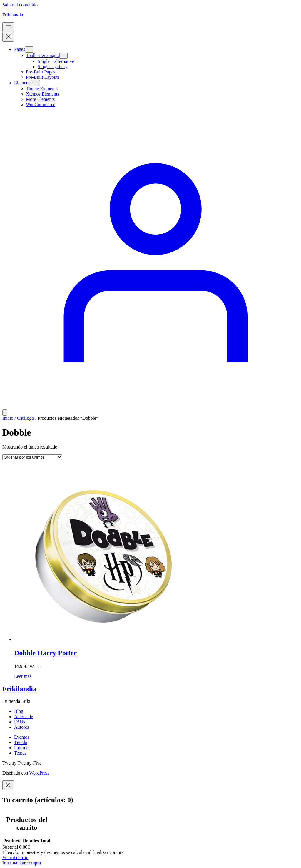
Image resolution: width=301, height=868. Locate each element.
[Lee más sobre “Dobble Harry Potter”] (23, 676)
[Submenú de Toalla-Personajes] (63, 56)
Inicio (8, 418)
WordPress (39, 773)
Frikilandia (13, 15)
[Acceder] (150, 407)
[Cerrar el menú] (8, 37)
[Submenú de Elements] (36, 83)
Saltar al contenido (20, 5)
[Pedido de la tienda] (32, 457)
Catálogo (26, 418)
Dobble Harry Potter (45, 653)
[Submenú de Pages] (29, 50)
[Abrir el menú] (8, 27)
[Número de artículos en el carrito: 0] (5, 413)
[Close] (8, 785)
